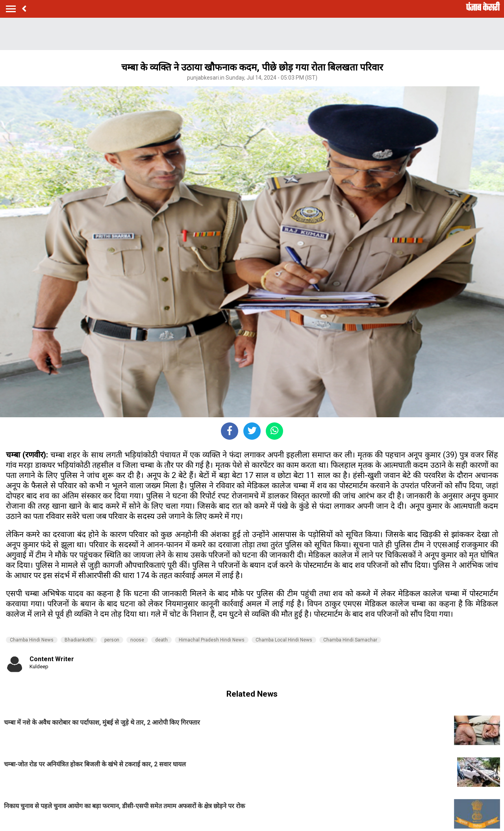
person (112, 640)
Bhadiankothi (79, 640)
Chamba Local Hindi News (284, 640)
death (161, 640)
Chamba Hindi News (32, 640)
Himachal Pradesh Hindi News (212, 640)
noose (137, 640)
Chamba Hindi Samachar (350, 640)
